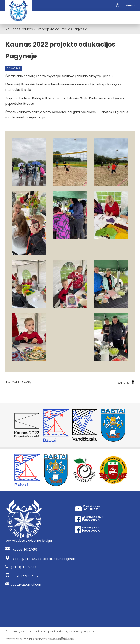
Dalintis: (126, 382)
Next (132, 425)
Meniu (130, 5)
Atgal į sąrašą (18, 382)
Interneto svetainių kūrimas (26, 639)
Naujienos (13, 29)
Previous (8, 425)
